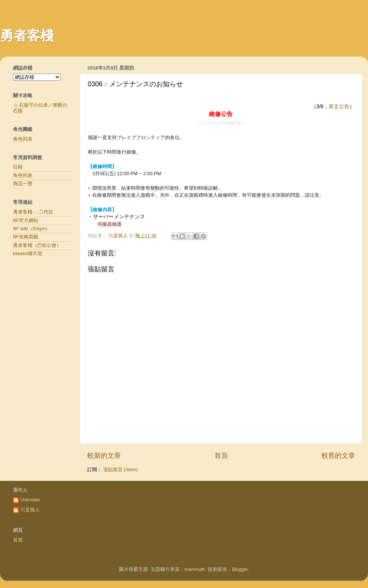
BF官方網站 (26, 221)
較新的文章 (104, 456)
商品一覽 (23, 184)
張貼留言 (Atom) (121, 470)
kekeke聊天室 (28, 254)
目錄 (18, 167)
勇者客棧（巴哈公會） (37, 245)
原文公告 (339, 106)
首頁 (221, 456)
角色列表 (23, 139)
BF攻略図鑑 (26, 237)
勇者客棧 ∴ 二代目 (33, 212)
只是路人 (30, 510)
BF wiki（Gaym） (32, 229)
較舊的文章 (338, 456)
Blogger (240, 569)
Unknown (30, 500)
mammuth (195, 569)
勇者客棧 (27, 36)
